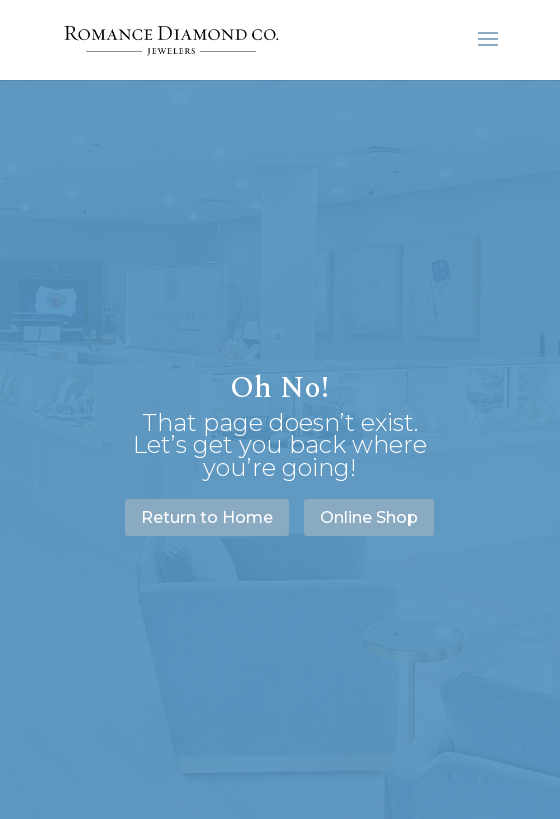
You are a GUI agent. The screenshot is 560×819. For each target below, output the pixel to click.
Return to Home (207, 517)
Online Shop (369, 517)
